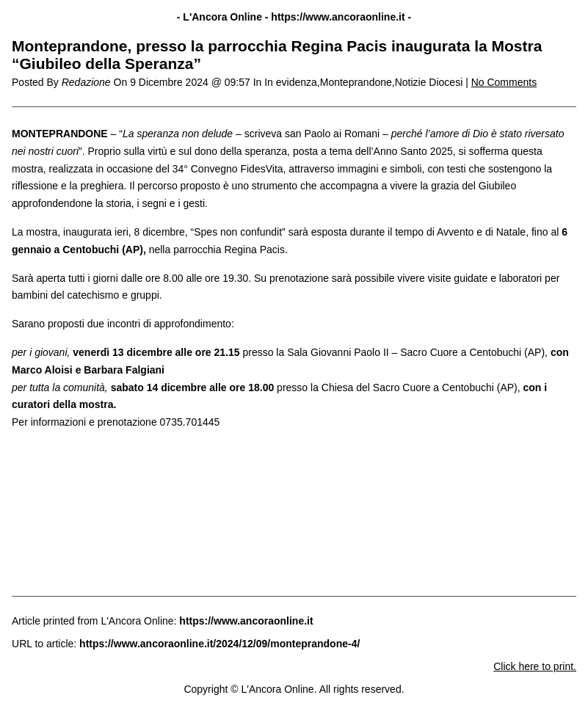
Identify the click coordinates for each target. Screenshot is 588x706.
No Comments (504, 82)
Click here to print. (535, 666)
